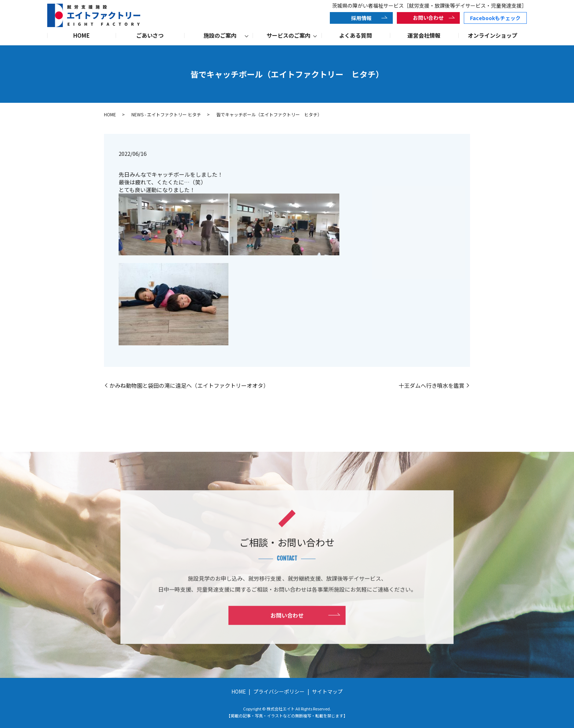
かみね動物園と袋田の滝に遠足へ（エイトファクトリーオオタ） (189, 385)
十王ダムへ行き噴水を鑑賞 (432, 385)
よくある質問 (355, 35)
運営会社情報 (424, 35)
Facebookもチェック (495, 18)
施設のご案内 (220, 35)
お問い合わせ (428, 18)
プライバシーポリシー (279, 691)
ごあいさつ (150, 35)
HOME (81, 35)
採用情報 (361, 18)
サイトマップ (327, 691)
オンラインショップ (493, 35)
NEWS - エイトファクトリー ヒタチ (166, 114)
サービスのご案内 (288, 35)
